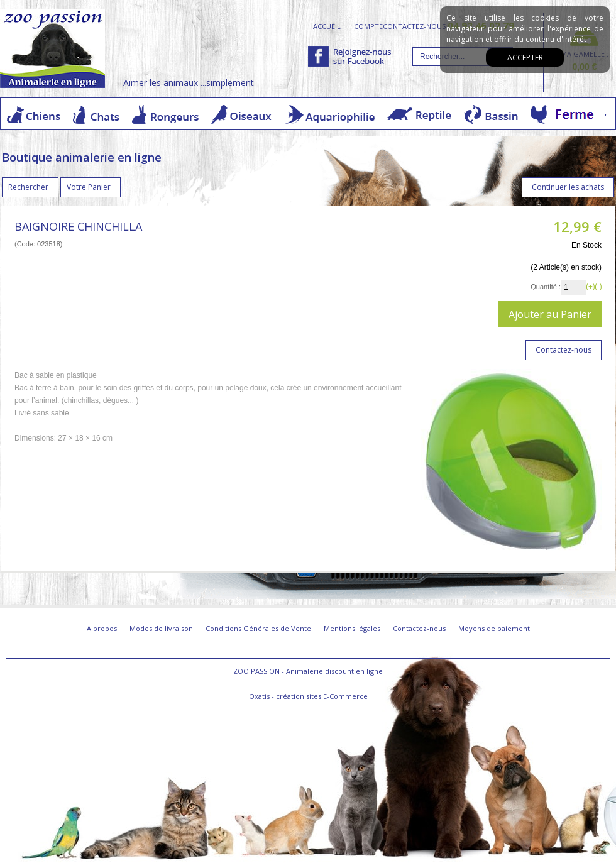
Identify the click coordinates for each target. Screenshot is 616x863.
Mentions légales (352, 628)
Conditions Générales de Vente (258, 628)
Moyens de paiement (494, 628)
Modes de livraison (161, 628)
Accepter (525, 58)
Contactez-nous (419, 628)
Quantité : (546, 287)
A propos (102, 628)
